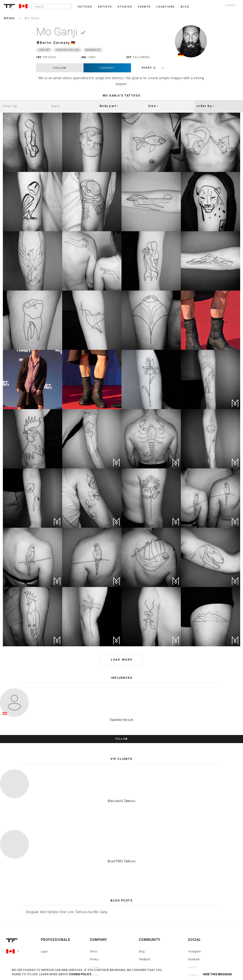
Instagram (194, 891)
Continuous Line (68, 50)
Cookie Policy (80, 974)
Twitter (192, 930)
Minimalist (93, 50)
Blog (142, 891)
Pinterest (193, 915)
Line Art (44, 50)
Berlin (46, 43)
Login (44, 891)
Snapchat (194, 922)
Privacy (94, 899)
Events (144, 7)
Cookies (95, 907)
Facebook (194, 899)
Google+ (193, 938)
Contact (107, 68)
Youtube (193, 946)
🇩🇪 (73, 43)
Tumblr (192, 907)
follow (60, 68)
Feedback (145, 899)
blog (185, 7)
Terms (94, 891)
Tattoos (85, 7)
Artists (105, 7)
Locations (166, 7)
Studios (125, 7)
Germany (62, 43)
